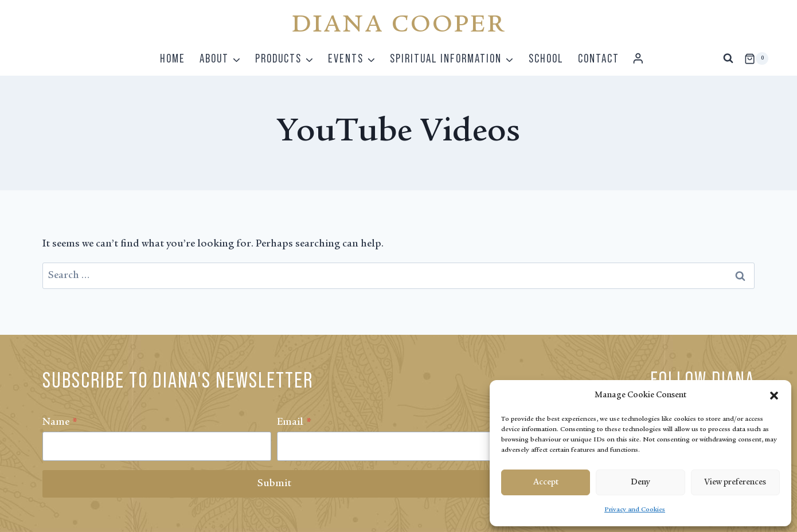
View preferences (735, 482)
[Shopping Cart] (756, 58)
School (546, 58)
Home (173, 58)
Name (60, 423)
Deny (640, 482)
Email (294, 423)
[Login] (638, 59)
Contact (599, 58)
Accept (546, 482)
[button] (774, 396)
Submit (274, 484)
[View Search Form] (728, 58)
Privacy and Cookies (635, 510)
